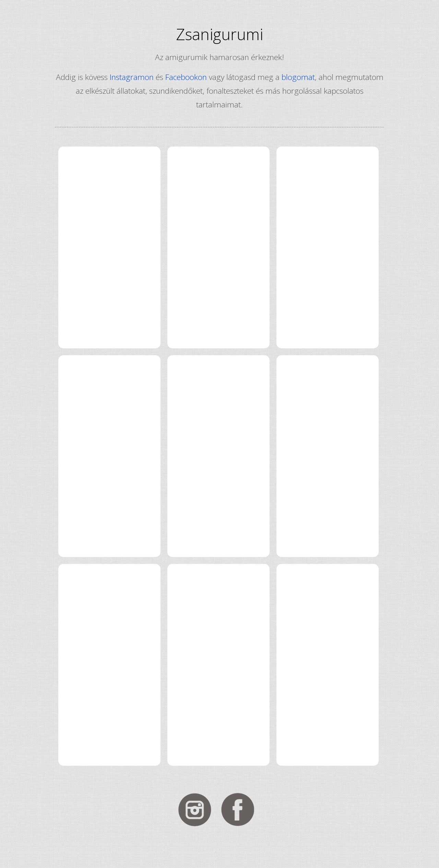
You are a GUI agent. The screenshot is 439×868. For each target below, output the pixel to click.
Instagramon (132, 77)
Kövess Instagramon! (198, 810)
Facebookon (186, 77)
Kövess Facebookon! (241, 810)
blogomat (298, 77)
